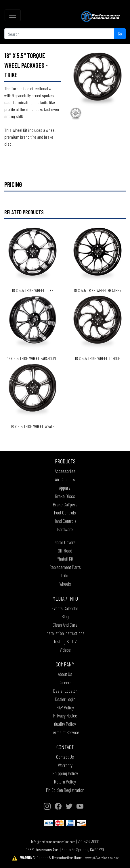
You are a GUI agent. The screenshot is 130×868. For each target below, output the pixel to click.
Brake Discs (65, 496)
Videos (65, 650)
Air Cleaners (65, 479)
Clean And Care (65, 625)
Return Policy (65, 781)
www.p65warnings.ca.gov (102, 858)
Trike (65, 575)
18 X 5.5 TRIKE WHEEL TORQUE (97, 358)
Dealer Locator (65, 691)
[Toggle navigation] (13, 15)
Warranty (65, 765)
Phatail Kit (65, 559)
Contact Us (65, 757)
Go (120, 34)
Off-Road (65, 551)
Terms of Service (65, 732)
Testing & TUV (65, 641)
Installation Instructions (65, 633)
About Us (65, 674)
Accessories (65, 471)
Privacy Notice (65, 715)
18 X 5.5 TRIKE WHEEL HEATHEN (98, 290)
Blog (65, 616)
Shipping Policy (65, 773)
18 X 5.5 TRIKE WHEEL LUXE (33, 290)
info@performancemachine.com (53, 842)
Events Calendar (65, 608)
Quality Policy (65, 724)
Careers (65, 682)
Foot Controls (65, 512)
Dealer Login (65, 699)
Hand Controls (65, 521)
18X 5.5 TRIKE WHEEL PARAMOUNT (33, 358)
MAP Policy (65, 707)
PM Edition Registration (65, 790)
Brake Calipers (65, 504)
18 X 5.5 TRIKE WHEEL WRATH (33, 426)
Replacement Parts (65, 567)
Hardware (65, 529)
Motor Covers (65, 542)
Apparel (65, 488)
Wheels (65, 584)
